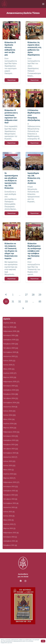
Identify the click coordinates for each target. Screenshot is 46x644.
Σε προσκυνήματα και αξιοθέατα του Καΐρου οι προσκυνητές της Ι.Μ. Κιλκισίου (11, 180)
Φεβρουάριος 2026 (10, 331)
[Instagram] (25, 581)
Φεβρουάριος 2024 (10, 432)
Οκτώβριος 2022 (9, 499)
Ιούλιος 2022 (8, 512)
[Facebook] (21, 581)
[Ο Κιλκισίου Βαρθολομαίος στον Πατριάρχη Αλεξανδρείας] (34, 90)
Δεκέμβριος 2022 (9, 491)
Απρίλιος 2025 (8, 373)
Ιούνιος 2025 (8, 365)
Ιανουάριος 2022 (9, 537)
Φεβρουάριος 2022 (10, 533)
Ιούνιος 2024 (8, 415)
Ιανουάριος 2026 (9, 335)
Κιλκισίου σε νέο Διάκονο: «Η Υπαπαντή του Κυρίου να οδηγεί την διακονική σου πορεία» (11, 251)
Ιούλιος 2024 (8, 411)
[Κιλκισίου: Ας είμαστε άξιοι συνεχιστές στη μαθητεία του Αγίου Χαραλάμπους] (34, 23)
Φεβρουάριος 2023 (10, 482)
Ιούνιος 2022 (8, 516)
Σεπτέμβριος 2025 (10, 352)
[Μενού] (43, 4)
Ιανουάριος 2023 (9, 486)
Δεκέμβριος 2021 (9, 541)
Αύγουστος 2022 (9, 507)
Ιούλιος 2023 (8, 461)
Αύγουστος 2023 (9, 457)
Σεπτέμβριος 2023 (10, 453)
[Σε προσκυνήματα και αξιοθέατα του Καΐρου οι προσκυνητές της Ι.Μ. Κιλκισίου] (11, 153)
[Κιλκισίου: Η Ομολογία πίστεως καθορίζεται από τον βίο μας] (11, 23)
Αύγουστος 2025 (9, 356)
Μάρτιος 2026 (8, 327)
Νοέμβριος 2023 (9, 444)
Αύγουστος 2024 (9, 407)
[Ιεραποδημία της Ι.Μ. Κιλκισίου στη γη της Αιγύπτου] (34, 153)
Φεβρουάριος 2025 (10, 381)
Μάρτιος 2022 (8, 528)
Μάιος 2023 (7, 470)
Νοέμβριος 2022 (9, 495)
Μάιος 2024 (7, 419)
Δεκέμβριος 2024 (9, 390)
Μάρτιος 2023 (8, 478)
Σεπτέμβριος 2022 (10, 503)
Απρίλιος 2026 (8, 323)
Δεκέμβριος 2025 (9, 340)
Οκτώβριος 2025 (9, 348)
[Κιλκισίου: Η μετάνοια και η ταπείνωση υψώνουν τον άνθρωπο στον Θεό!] (11, 90)
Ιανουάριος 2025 (9, 386)
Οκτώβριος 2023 (9, 449)
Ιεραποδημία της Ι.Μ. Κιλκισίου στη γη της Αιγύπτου (34, 178)
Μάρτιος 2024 (8, 428)
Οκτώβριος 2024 (9, 398)
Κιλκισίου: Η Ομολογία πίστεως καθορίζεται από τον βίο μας (10, 49)
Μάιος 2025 (7, 369)
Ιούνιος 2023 (8, 465)
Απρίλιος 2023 (8, 474)
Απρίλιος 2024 (8, 423)
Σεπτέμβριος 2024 (10, 402)
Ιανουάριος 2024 (9, 436)
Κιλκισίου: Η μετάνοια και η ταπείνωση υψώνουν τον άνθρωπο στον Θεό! (11, 116)
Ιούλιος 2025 (8, 361)
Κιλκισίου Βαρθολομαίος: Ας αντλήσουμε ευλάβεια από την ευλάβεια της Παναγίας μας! (34, 251)
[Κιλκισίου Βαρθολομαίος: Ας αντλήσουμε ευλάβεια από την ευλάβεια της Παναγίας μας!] (34, 224)
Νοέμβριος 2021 (9, 545)
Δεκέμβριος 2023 (9, 440)
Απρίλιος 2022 (8, 524)
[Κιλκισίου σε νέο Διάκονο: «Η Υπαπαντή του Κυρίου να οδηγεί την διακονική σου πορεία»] (11, 224)
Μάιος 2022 (7, 520)
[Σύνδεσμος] (4, 4)
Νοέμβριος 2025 (9, 344)
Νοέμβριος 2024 (9, 394)
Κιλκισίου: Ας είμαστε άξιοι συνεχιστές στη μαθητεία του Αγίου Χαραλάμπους (34, 49)
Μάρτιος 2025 (8, 377)
